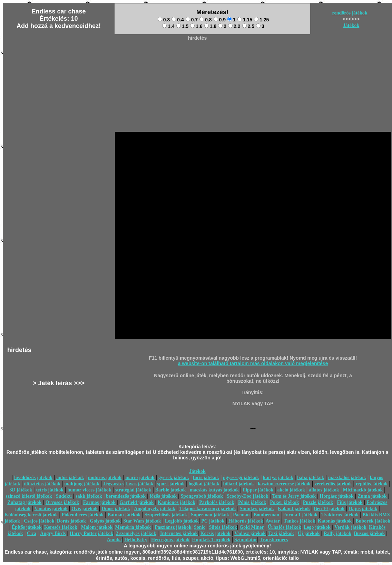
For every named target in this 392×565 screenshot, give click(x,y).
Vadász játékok (250, 533)
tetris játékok (50, 490)
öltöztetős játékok (42, 484)
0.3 (164, 20)
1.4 (168, 26)
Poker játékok (284, 502)
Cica (32, 533)
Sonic (200, 527)
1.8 (210, 26)
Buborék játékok (373, 521)
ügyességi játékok (241, 478)
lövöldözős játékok (33, 478)
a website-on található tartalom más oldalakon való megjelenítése (253, 363)
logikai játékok (204, 484)
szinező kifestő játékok (29, 496)
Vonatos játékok (51, 509)
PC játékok (213, 521)
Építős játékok (27, 527)
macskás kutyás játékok (214, 490)
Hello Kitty (136, 540)
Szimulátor (246, 540)
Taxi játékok (281, 533)
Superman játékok (210, 515)
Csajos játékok (39, 521)
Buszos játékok (369, 533)
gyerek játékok (174, 478)
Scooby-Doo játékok (247, 496)
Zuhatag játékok (24, 502)
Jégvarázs (113, 484)
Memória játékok (133, 527)
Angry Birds (53, 533)
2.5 (248, 26)
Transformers (274, 540)
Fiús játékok (350, 502)
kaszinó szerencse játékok (284, 484)
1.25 (261, 20)
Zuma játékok (372, 496)
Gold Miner (252, 527)
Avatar (273, 521)
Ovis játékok (85, 509)
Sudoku (64, 496)
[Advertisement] (197, 59)
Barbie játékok (171, 490)
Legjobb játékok (182, 521)
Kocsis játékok (216, 533)
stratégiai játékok (133, 490)
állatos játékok (324, 490)
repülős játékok (372, 484)
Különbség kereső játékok (31, 515)
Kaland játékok (294, 509)
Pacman (241, 515)
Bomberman (267, 515)
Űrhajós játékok (285, 527)
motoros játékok (105, 478)
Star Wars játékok (142, 521)
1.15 (245, 20)
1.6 (196, 26)
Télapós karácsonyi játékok (207, 509)
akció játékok (291, 490)
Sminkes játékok (257, 509)
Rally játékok (338, 533)
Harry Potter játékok (91, 533)
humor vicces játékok (89, 490)
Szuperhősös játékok (166, 515)
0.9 (220, 20)
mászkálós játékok (347, 478)
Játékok (351, 25)
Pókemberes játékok (83, 515)
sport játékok (171, 484)
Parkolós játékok (217, 502)
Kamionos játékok (177, 502)
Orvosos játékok (62, 502)
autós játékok (70, 478)
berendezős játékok (126, 496)
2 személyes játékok (136, 533)
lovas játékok (140, 484)
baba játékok (311, 478)
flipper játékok (258, 490)
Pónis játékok (252, 502)
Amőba (114, 540)
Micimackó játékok (363, 490)
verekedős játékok (333, 484)
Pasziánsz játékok (173, 527)
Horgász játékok (337, 496)
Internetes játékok (179, 533)
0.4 (178, 20)
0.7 (192, 20)
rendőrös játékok (350, 13)
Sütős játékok (223, 527)
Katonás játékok (335, 521)
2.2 (234, 26)
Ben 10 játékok (329, 509)
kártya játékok (278, 478)
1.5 (182, 26)
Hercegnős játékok (170, 540)
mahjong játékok (82, 484)
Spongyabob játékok (202, 496)
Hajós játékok (363, 509)
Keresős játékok (61, 527)
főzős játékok (163, 496)
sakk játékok (89, 496)
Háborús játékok (246, 521)
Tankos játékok (300, 521)
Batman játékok (124, 515)
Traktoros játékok (340, 515)
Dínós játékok (116, 509)
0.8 (205, 20)
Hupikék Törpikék (211, 540)
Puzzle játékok (318, 502)
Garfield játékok (136, 502)
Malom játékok (97, 527)
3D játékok (21, 490)
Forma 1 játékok (301, 515)
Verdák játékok (350, 527)
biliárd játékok (239, 484)
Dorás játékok (71, 521)
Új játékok (309, 533)
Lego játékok (317, 527)
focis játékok (206, 478)
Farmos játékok (100, 502)
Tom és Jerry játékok (294, 496)
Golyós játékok (105, 521)
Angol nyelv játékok (155, 509)
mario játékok (140, 478)
